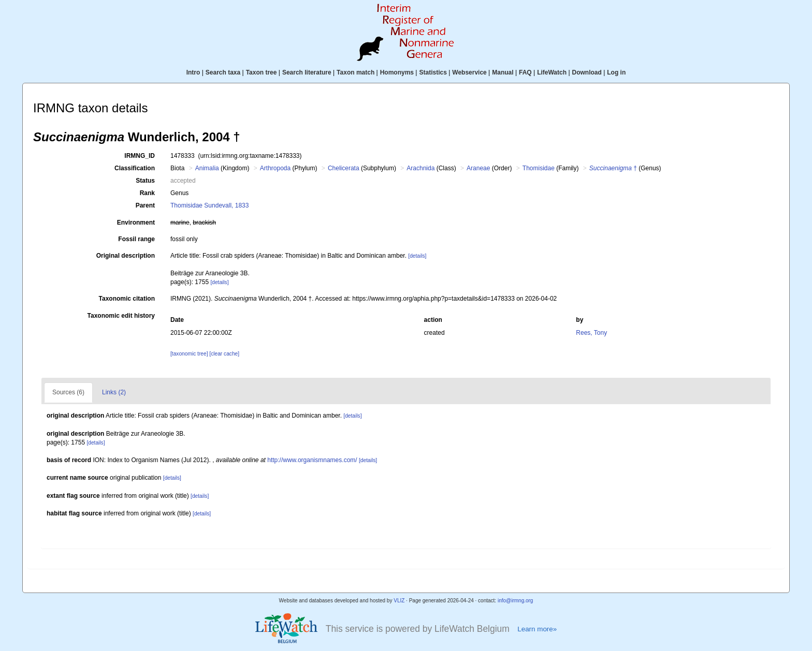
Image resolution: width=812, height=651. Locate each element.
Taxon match (356, 72)
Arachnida (421, 168)
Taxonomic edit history (121, 316)
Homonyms (397, 72)
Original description (126, 256)
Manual (503, 72)
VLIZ (399, 601)
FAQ (525, 72)
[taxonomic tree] (189, 354)
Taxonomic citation (127, 299)
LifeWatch (552, 72)
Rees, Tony (591, 333)
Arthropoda (275, 168)
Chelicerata (344, 168)
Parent (145, 205)
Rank (147, 193)
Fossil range (136, 239)
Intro (193, 72)
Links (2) (114, 392)
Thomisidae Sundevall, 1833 (209, 205)
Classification (135, 168)
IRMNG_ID (140, 156)
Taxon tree (262, 72)
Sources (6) (68, 392)
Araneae (478, 168)
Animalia (207, 168)
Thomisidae (539, 168)
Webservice (469, 72)
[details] (417, 256)
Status (145, 181)
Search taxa (223, 72)
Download (587, 72)
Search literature (307, 72)
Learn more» (537, 629)
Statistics (433, 72)
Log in (616, 72)
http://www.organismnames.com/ (312, 460)
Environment (136, 223)
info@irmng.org (516, 601)
